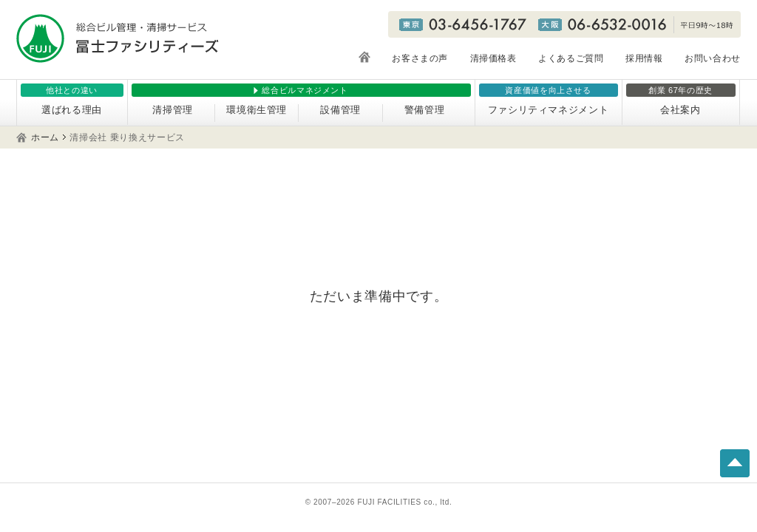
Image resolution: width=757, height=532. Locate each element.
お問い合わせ (713, 58)
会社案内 (680, 110)
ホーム (45, 137)
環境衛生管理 (257, 110)
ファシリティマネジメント (549, 110)
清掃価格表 (493, 58)
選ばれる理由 (72, 110)
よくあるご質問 (571, 58)
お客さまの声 (420, 58)
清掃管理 (173, 110)
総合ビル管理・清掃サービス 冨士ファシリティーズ (118, 38)
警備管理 (425, 110)
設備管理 (340, 110)
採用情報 (644, 58)
